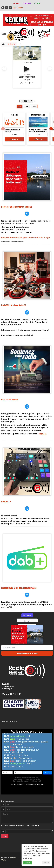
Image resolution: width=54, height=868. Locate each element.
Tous (19, 106)
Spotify (21, 83)
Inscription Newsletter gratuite (27, 653)
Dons (16, 3)
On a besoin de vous (10, 399)
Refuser (46, 863)
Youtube (32, 83)
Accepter (27, 863)
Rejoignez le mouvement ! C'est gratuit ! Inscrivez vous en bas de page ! (25, 237)
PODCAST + (6, 501)
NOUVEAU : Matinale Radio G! (13, 305)
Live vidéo (27, 3)
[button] (50, 68)
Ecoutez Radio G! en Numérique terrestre (19, 588)
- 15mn (27, 106)
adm (3, 860)
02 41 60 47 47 (19, 8)
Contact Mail (13, 721)
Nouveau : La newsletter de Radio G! (17, 207)
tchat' (38, 3)
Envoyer (5, 836)
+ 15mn (34, 106)
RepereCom (13, 858)
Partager (27, 615)
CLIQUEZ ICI (43, 434)
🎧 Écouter (14, 139)
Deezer (27, 83)
